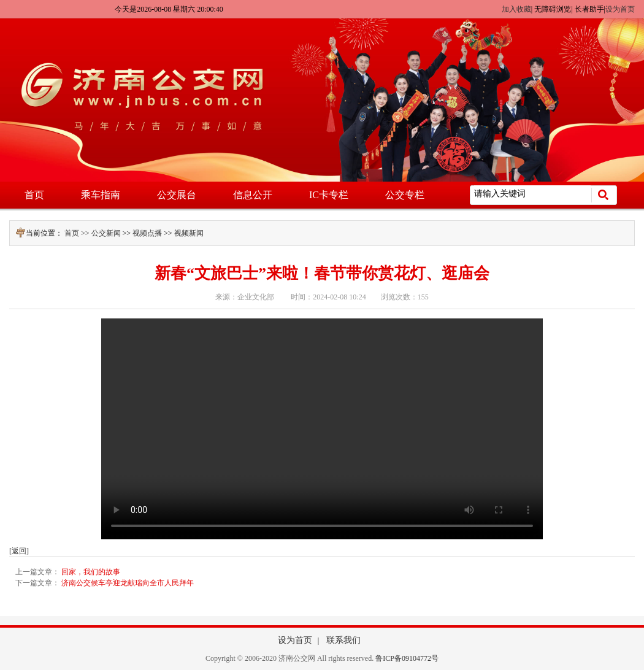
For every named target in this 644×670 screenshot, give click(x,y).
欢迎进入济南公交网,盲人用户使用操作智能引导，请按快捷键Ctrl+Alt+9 (0, 0)
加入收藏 (516, 9)
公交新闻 (106, 233)
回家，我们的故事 (91, 572)
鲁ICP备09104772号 (407, 658)
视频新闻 (189, 233)
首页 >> (78, 233)
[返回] (19, 551)
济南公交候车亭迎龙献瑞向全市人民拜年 (128, 583)
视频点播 (147, 233)
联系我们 (343, 640)
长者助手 (589, 9)
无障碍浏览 (553, 9)
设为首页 (620, 9)
